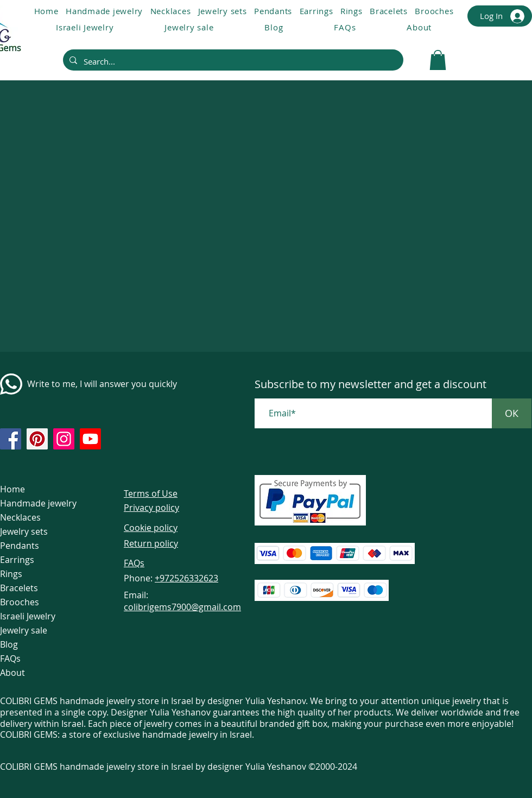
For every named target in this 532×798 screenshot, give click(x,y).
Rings (11, 574)
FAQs (10, 658)
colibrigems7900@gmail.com (182, 607)
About (12, 673)
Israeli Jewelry (28, 616)
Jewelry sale (24, 630)
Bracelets (19, 588)
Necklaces (20, 517)
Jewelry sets (24, 531)
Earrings (17, 560)
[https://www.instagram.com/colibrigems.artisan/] (64, 439)
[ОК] (512, 413)
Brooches (20, 602)
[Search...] (232, 61)
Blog (9, 644)
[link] (438, 60)
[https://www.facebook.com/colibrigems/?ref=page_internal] (11, 439)
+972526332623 (186, 578)
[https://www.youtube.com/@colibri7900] (90, 439)
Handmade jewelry (38, 503)
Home (12, 489)
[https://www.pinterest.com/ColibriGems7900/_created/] (37, 439)
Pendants (20, 546)
